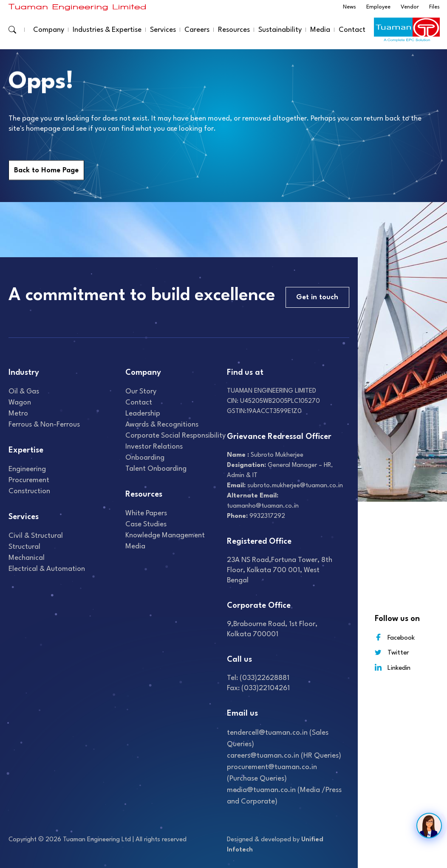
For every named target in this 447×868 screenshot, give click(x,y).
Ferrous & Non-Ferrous (44, 425)
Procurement (29, 480)
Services (163, 30)
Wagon (20, 403)
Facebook (395, 637)
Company (49, 30)
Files (434, 7)
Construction (29, 491)
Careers (197, 30)
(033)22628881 (265, 678)
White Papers (146, 513)
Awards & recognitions (162, 425)
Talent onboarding (156, 469)
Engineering (27, 469)
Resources (234, 30)
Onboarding (145, 458)
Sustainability (280, 30)
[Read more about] (77, 7)
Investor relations (154, 447)
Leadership (143, 414)
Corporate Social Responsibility (175, 436)
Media (320, 30)
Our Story (141, 392)
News (349, 7)
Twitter (392, 653)
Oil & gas (24, 392)
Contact (352, 30)
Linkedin (393, 667)
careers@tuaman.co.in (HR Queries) (284, 756)
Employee (378, 7)
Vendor (410, 7)
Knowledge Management (165, 535)
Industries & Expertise (107, 30)
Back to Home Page (46, 170)
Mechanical (27, 558)
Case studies (146, 524)
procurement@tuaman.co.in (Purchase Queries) (272, 773)
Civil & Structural (36, 536)
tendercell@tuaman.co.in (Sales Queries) (278, 739)
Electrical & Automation (47, 569)
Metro (18, 414)
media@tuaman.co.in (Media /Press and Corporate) (284, 796)
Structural (24, 547)
